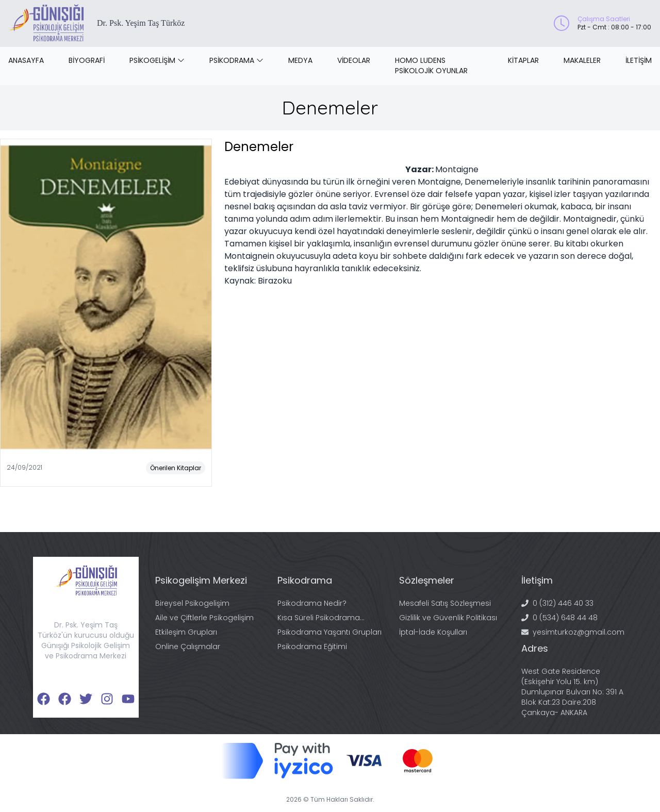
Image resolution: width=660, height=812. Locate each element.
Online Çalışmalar (188, 647)
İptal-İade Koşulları (433, 632)
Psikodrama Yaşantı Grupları (329, 632)
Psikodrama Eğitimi (312, 647)
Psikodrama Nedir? (312, 603)
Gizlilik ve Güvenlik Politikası (448, 618)
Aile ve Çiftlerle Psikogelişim (204, 618)
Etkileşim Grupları (186, 632)
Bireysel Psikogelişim (192, 603)
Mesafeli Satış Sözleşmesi (445, 603)
